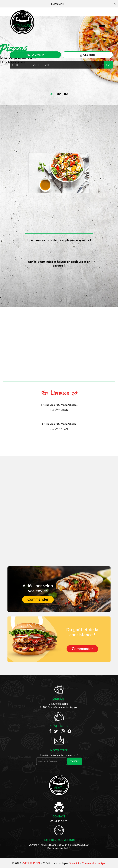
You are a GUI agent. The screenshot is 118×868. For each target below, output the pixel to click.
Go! (108, 65)
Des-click (74, 863)
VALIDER (75, 761)
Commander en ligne (94, 863)
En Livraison (35, 55)
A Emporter (87, 55)
